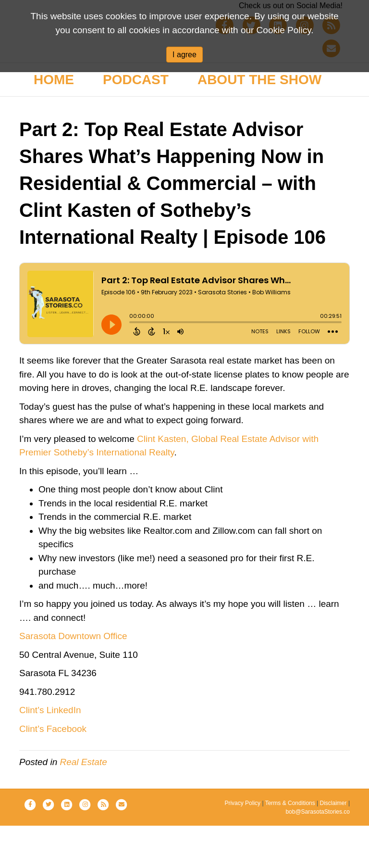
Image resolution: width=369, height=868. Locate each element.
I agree (184, 55)
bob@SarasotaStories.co (318, 854)
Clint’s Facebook (53, 771)
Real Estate (84, 804)
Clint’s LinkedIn (50, 752)
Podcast (136, 122)
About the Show (259, 122)
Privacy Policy (242, 845)
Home (54, 122)
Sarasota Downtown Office (73, 678)
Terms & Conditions (290, 845)
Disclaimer (333, 845)
